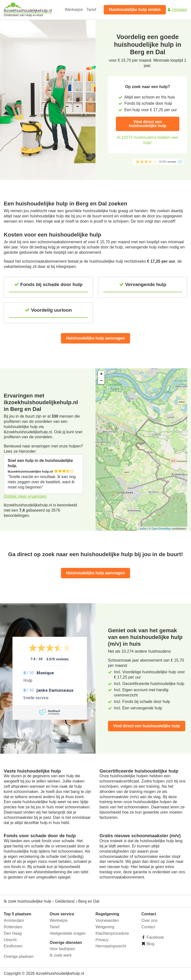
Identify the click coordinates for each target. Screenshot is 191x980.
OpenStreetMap (161, 529)
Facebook (155, 937)
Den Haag (13, 933)
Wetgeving (105, 927)
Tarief (91, 10)
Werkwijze (74, 10)
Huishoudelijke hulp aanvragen (96, 338)
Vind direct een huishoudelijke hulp (147, 124)
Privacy (102, 940)
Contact (148, 927)
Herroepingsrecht (111, 946)
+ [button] (101, 374)
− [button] (101, 381)
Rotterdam (13, 927)
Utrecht (10, 940)
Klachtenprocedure (112, 933)
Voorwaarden (107, 920)
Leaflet (143, 529)
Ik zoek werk (61, 955)
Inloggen (177, 10)
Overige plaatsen (19, 956)
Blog (150, 944)
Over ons (150, 920)
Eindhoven (13, 946)
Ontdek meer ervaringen (25, 496)
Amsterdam (14, 920)
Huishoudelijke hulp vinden (135, 10)
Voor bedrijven (62, 949)
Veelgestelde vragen (68, 933)
